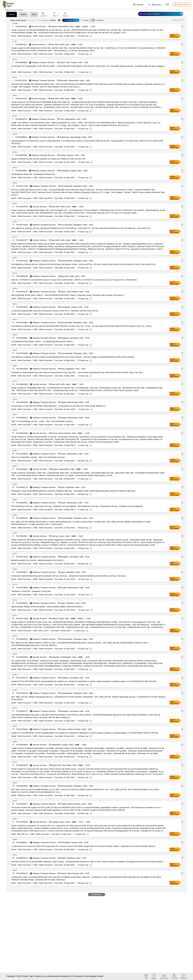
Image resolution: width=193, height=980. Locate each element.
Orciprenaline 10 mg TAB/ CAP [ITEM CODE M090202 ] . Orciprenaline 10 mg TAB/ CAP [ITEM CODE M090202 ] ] (58, 406)
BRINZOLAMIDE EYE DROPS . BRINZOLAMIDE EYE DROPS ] (38, 560)
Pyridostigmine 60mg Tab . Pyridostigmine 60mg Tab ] (33, 174)
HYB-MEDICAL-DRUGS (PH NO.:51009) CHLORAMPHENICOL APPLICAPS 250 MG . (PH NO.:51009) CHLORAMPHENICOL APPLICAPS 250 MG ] (73, 357)
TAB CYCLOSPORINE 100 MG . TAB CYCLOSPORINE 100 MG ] (38, 457)
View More (96, 894)
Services (138, 4)
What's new (155, 4)
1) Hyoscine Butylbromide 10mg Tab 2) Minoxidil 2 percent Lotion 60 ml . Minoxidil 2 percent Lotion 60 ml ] (55, 311)
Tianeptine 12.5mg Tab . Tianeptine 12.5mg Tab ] (31, 591)
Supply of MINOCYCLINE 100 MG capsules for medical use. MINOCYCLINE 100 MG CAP (48, 159)
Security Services (39, 26)
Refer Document (24, 36)
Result (23, 14)
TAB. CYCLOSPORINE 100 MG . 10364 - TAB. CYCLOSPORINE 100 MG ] (42, 421)
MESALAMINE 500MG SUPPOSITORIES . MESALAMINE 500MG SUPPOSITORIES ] (47, 607)
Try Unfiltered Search (71, 20)
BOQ (34, 14)
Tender (12, 14)
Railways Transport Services (43, 62)
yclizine (53, 20)
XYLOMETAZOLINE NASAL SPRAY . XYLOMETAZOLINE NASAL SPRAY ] (42, 341)
